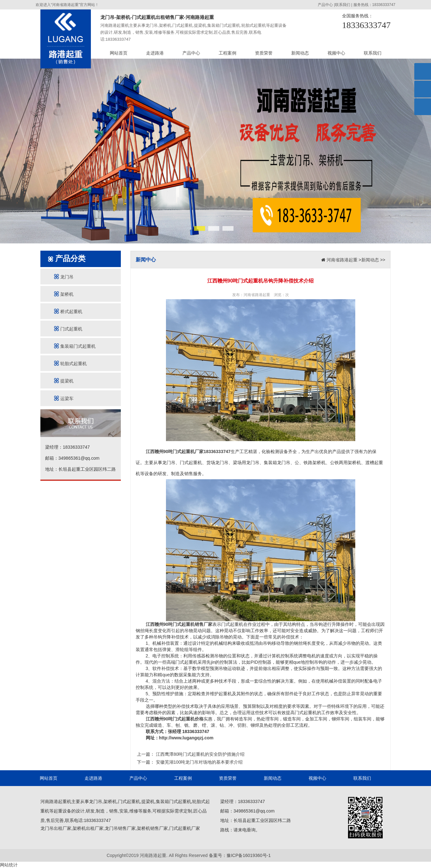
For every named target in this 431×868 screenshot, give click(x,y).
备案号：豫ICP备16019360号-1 (240, 855)
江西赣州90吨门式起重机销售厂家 (179, 624)
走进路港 (155, 53)
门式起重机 (68, 329)
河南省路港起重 (342, 260)
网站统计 (9, 865)
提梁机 (64, 381)
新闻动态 (300, 53)
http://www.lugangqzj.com (186, 738)
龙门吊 (64, 277)
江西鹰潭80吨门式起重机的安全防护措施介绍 (200, 754)
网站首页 (119, 53)
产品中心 (325, 5)
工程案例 (227, 53)
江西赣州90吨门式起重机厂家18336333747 (188, 451)
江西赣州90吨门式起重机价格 (175, 719)
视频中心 (336, 53)
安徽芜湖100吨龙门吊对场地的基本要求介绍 (199, 762)
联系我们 (343, 5)
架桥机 (64, 294)
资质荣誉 (264, 53)
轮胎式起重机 (70, 363)
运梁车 (64, 398)
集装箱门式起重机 (75, 346)
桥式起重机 (68, 311)
